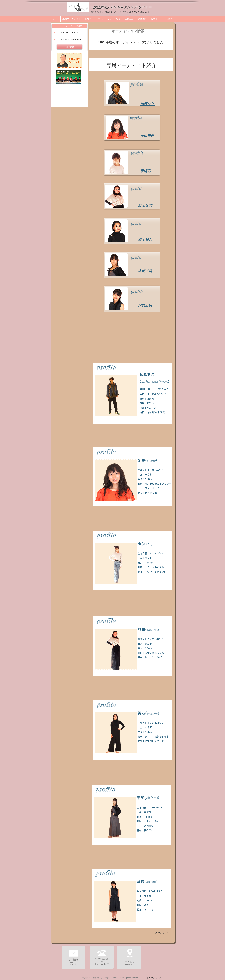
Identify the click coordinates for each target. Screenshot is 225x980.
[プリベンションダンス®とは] (70, 33)
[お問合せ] (69, 47)
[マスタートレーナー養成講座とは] (70, 39)
